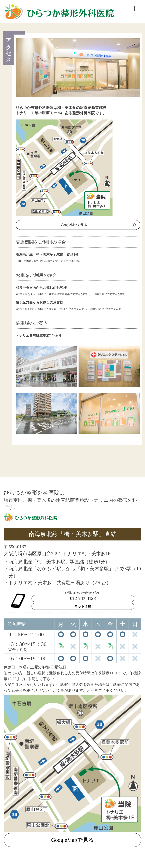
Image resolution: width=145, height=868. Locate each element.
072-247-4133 (83, 599)
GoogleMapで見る (74, 225)
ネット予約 (83, 606)
